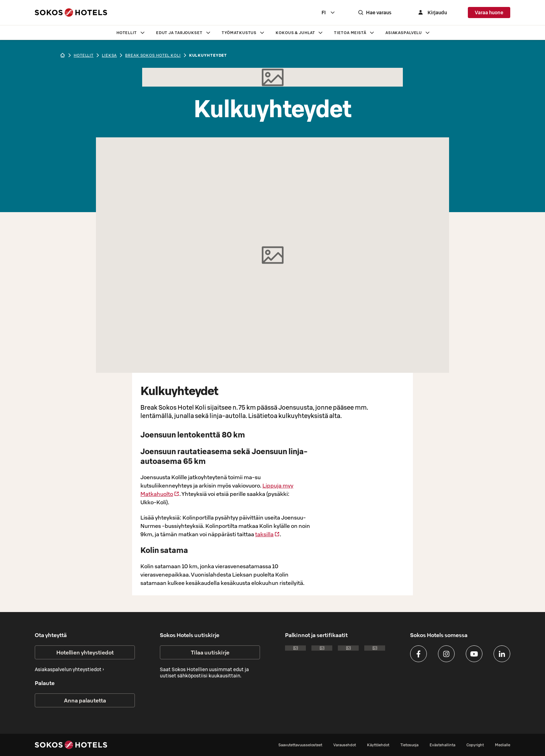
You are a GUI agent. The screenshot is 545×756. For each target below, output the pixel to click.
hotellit (84, 55)
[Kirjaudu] (432, 13)
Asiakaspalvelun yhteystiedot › (69, 669)
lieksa (109, 55)
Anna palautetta (85, 700)
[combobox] (328, 13)
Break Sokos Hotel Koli (153, 55)
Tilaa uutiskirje (210, 652)
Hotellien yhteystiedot (85, 652)
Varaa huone (489, 13)
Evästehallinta (442, 745)
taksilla (267, 534)
